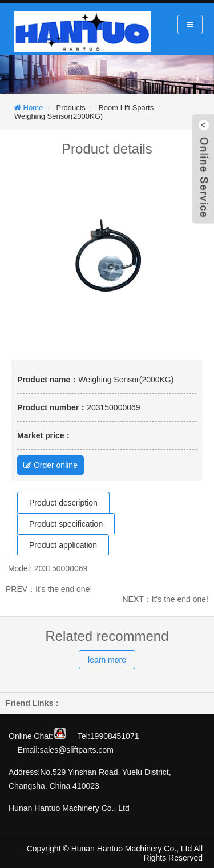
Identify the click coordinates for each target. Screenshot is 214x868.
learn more (107, 660)
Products (71, 108)
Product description (63, 503)
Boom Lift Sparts (126, 108)
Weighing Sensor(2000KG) (58, 116)
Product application (63, 545)
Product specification (66, 524)
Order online (51, 465)
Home (32, 108)
